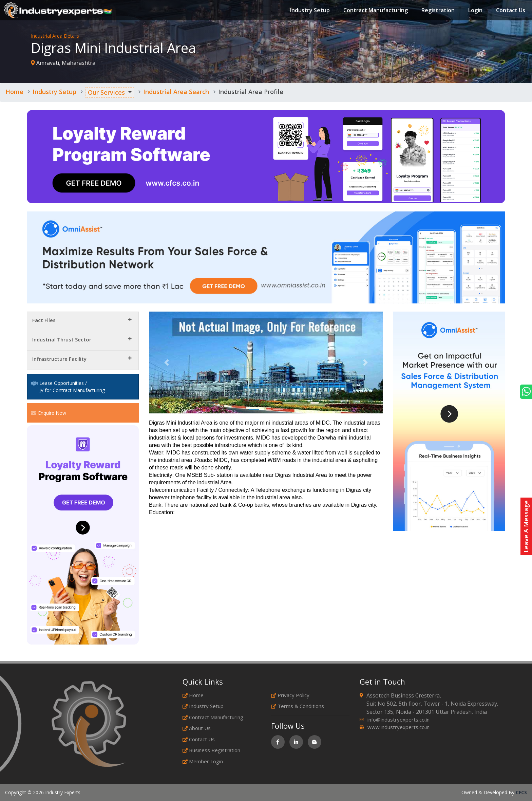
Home (14, 92)
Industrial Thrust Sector (62, 339)
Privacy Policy (290, 695)
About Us (197, 728)
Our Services (106, 92)
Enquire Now (49, 413)
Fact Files (44, 320)
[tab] (83, 322)
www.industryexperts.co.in (398, 727)
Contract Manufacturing (373, 12)
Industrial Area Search (176, 92)
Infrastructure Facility (59, 359)
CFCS (521, 792)
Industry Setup (307, 12)
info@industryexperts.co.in (398, 720)
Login (473, 12)
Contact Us (508, 12)
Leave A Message (526, 526)
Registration (435, 12)
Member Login (203, 761)
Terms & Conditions (298, 706)
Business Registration (211, 750)
